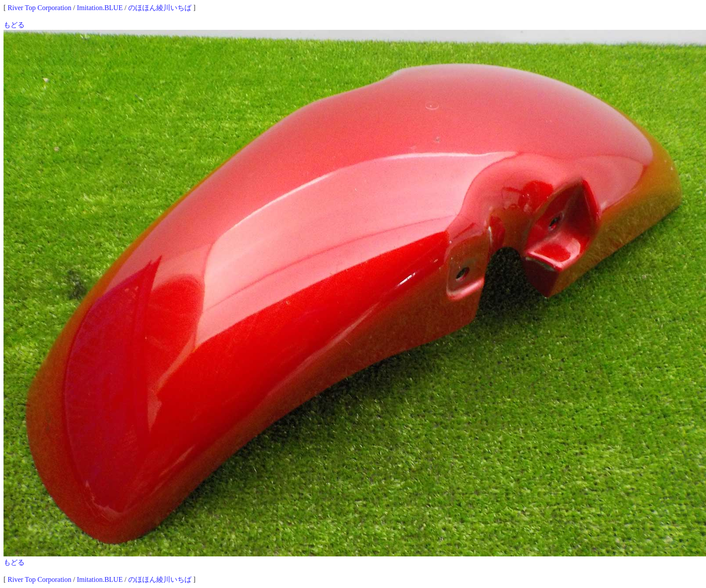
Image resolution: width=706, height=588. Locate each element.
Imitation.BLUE (100, 8)
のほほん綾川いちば (160, 8)
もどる (14, 25)
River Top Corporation (39, 8)
